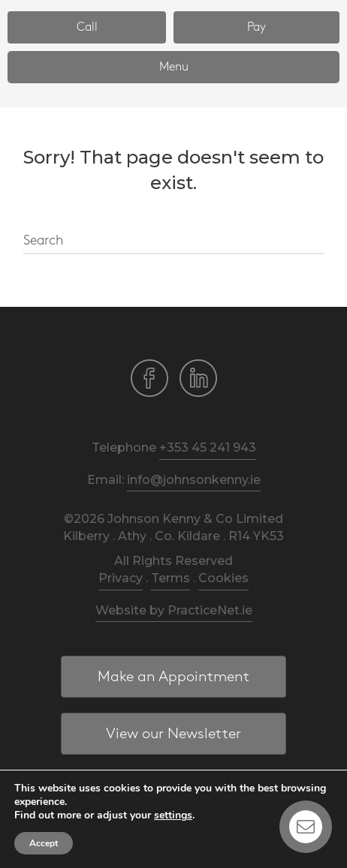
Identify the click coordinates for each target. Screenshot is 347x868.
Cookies (223, 578)
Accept (44, 843)
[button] (87, 27)
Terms (170, 578)
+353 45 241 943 (208, 448)
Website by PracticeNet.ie (174, 610)
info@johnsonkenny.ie (194, 480)
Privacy (121, 578)
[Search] (173, 242)
